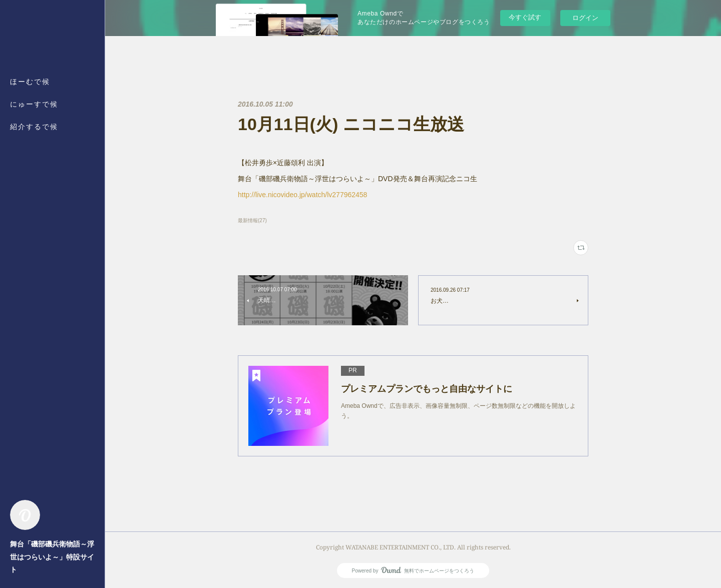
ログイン (585, 18)
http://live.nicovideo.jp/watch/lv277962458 (302, 195)
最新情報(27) (252, 220)
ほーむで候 (30, 81)
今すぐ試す (525, 17)
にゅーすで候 (34, 104)
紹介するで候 (34, 126)
